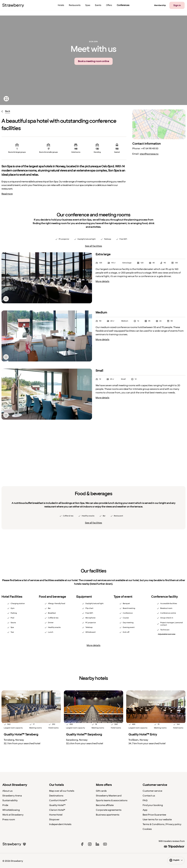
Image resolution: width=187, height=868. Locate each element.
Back (8, 111)
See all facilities (93, 246)
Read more (7, 194)
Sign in (177, 5)
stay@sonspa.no (149, 154)
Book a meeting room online (93, 61)
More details (102, 281)
